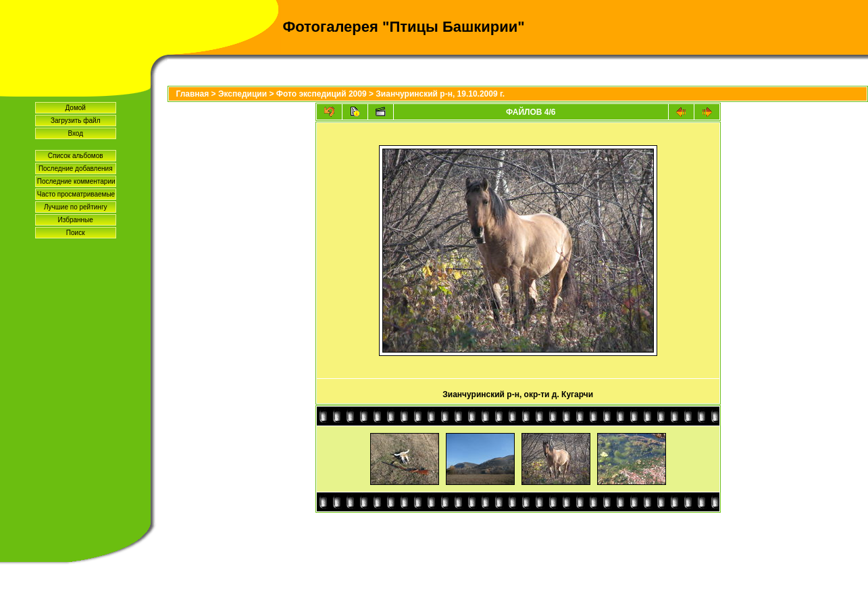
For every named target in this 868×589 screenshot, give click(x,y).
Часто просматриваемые (76, 194)
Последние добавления (76, 169)
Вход (75, 133)
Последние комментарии (76, 181)
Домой (75, 108)
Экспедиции (242, 94)
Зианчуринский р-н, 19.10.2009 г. (440, 94)
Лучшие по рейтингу (76, 207)
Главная (192, 94)
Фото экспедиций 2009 (322, 94)
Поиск (76, 233)
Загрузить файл (76, 121)
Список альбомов (76, 156)
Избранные (76, 220)
